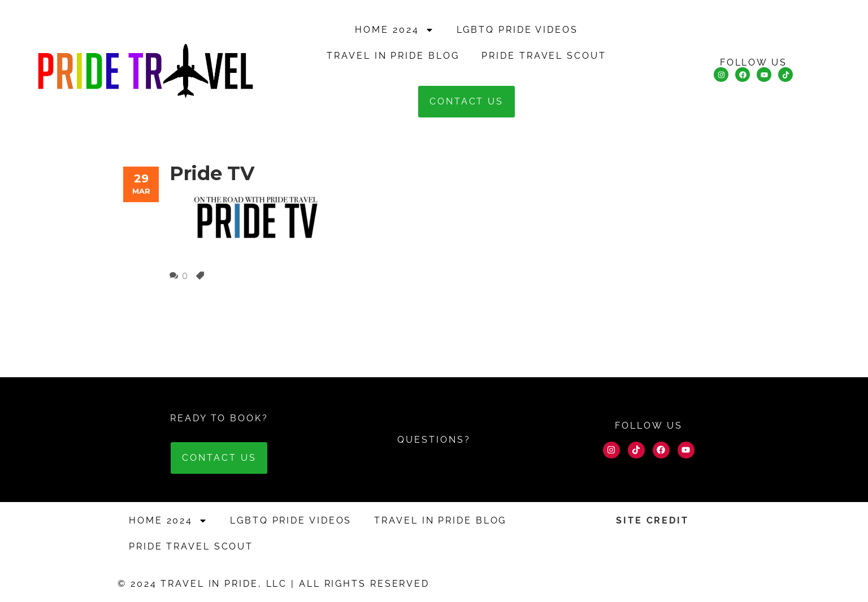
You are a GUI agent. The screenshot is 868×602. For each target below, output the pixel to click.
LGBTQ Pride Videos (517, 30)
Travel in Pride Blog (393, 56)
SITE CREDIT (652, 520)
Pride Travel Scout (544, 56)
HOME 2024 (394, 30)
